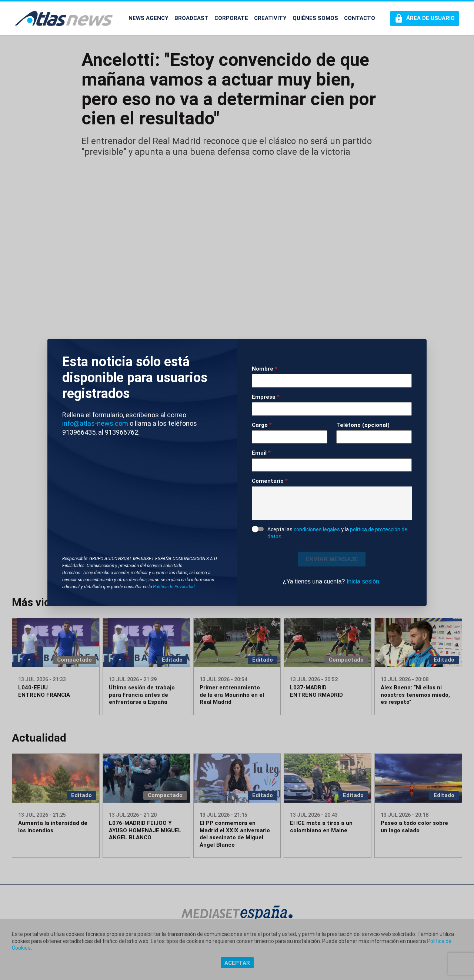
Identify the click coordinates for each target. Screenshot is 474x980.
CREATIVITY (270, 18)
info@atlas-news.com (95, 423)
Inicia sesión (363, 581)
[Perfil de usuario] (425, 19)
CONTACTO (360, 18)
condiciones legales (317, 529)
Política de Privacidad (174, 587)
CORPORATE (231, 18)
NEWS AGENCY (148, 18)
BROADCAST (191, 18)
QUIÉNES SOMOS (315, 18)
